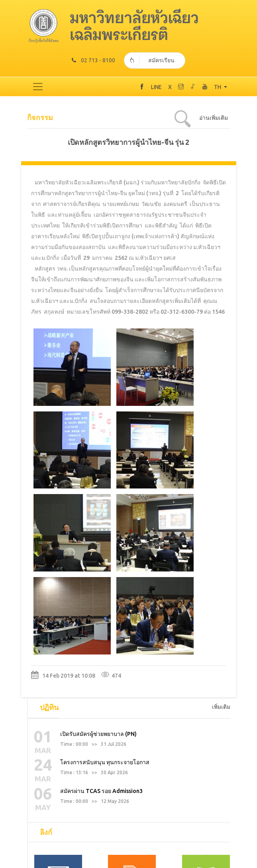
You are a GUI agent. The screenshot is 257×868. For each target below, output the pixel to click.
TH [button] (218, 87)
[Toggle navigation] (38, 87)
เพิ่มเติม (221, 473)
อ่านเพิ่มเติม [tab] (214, 118)
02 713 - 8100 (93, 60)
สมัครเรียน (150, 60)
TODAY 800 (129, 864)
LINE (156, 87)
